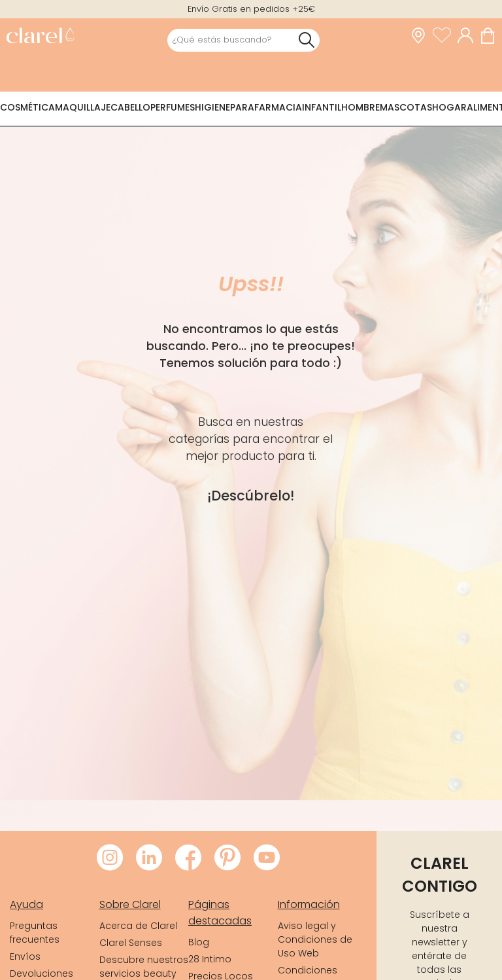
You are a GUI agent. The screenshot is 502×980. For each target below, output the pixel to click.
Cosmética (27, 107)
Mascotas (406, 107)
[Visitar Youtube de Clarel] (267, 858)
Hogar (449, 107)
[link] (40, 37)
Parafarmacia (266, 107)
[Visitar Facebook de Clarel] (188, 858)
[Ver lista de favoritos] (445, 36)
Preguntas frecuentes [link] (35, 933)
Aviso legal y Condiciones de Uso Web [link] (315, 939)
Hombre (360, 107)
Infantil (322, 107)
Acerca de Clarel (138, 926)
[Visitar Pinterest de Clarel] (227, 858)
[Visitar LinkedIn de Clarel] (149, 858)
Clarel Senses (131, 943)
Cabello (130, 107)
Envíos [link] (25, 956)
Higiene (212, 107)
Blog (199, 942)
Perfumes (173, 107)
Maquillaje (83, 107)
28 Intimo (210, 959)
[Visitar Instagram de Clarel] (110, 858)
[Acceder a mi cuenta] (469, 36)
